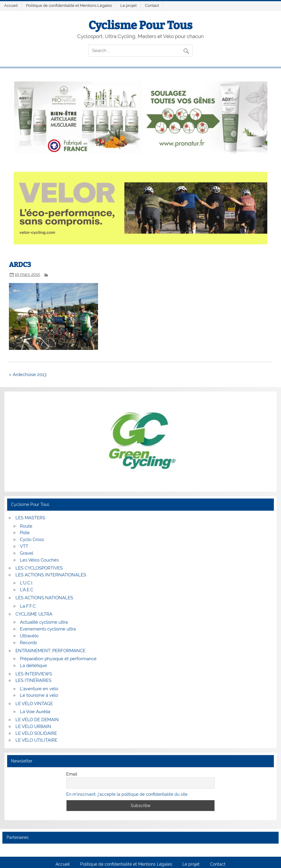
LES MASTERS (30, 518)
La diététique (33, 666)
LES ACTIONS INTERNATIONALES (51, 575)
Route (26, 526)
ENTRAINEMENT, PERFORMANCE (50, 651)
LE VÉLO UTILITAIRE (36, 740)
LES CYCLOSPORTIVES (39, 568)
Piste (25, 533)
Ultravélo (29, 636)
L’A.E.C (27, 590)
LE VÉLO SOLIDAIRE (36, 733)
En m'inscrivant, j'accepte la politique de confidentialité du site (127, 794)
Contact (152, 5)
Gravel (27, 553)
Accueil (11, 5)
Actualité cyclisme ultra (44, 622)
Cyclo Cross (32, 540)
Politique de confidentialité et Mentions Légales (69, 5)
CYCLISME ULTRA (34, 614)
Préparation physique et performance (58, 659)
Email (72, 774)
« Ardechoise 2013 (28, 375)
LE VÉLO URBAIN (33, 727)
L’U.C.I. (27, 583)
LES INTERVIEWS (34, 674)
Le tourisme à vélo (39, 695)
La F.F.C (28, 606)
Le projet (128, 5)
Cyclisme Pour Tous (140, 25)
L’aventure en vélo (39, 689)
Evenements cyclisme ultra (48, 629)
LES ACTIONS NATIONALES (44, 598)
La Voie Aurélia (35, 712)
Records (28, 643)
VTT (24, 546)
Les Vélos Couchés (39, 560)
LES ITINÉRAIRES (33, 680)
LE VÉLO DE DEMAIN (37, 720)
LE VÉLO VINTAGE (34, 704)
